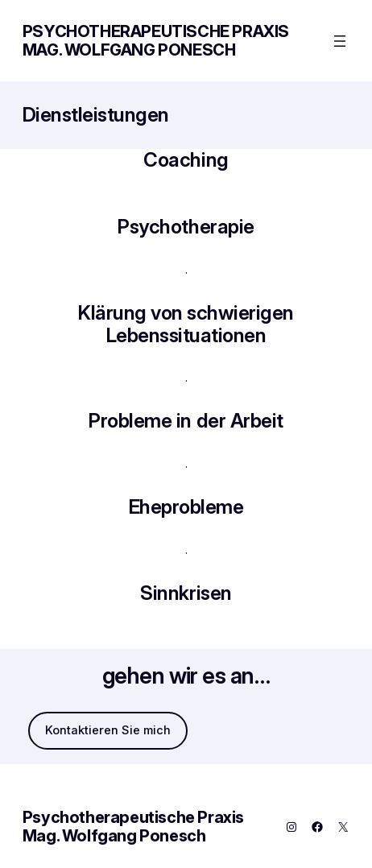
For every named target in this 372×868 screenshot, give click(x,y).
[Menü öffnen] (340, 41)
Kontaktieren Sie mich (108, 730)
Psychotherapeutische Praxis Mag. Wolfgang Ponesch (156, 41)
